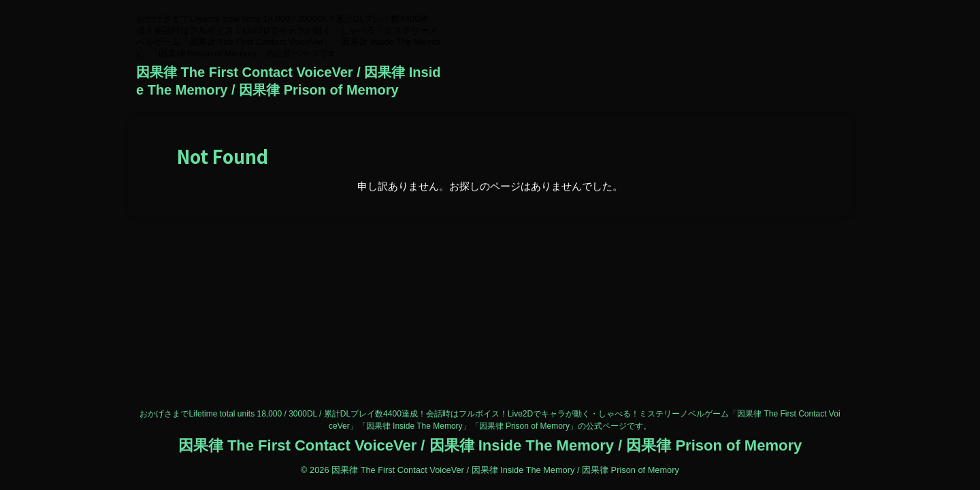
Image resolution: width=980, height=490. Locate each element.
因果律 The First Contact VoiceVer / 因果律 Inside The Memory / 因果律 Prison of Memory (490, 445)
